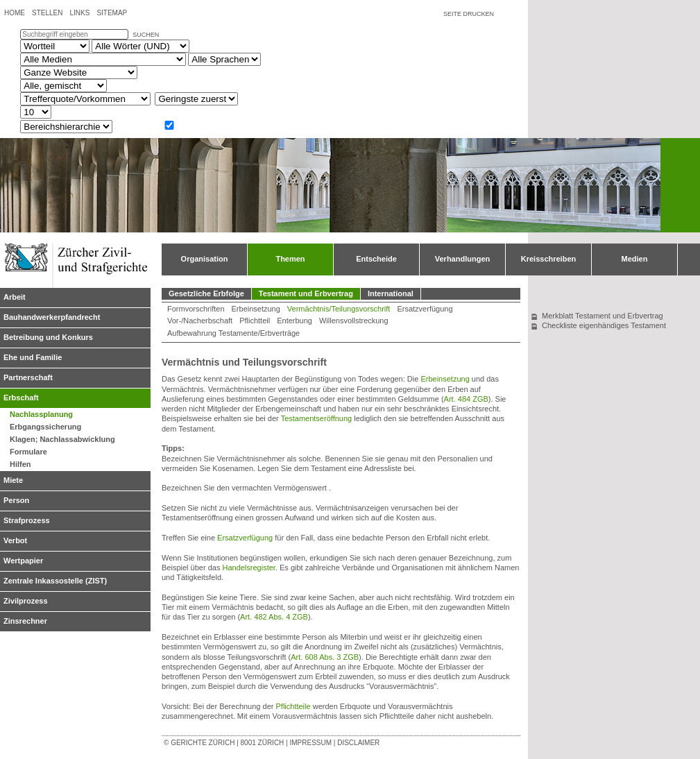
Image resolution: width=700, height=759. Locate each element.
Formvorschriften (196, 309)
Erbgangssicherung (45, 427)
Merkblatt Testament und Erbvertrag (603, 316)
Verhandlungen (462, 259)
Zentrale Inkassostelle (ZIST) (55, 581)
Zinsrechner (25, 621)
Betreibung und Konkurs (48, 337)
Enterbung (294, 321)
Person (16, 500)
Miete (13, 480)
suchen (146, 35)
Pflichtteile (293, 706)
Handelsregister (248, 568)
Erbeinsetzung (256, 309)
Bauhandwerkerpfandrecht (52, 317)
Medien (635, 259)
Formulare (28, 452)
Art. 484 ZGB (466, 399)
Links (79, 13)
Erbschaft (21, 398)
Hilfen (20, 464)
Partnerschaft (28, 377)
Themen (290, 259)
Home (15, 13)
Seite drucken (469, 14)
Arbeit (15, 297)
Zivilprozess (26, 601)
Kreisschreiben (548, 259)
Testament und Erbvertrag (306, 293)
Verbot (15, 540)
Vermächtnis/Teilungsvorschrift (339, 309)
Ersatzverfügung (425, 309)
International (391, 293)
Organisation (205, 259)
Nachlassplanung (41, 414)
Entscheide (376, 259)
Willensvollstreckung (354, 321)
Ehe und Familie (33, 357)
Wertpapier (23, 561)
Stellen (47, 13)
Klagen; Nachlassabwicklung (62, 439)
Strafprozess (27, 520)
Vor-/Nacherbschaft (200, 321)
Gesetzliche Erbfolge (206, 293)
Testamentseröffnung (317, 418)
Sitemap (112, 13)
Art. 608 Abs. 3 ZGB (325, 657)
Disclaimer (358, 743)
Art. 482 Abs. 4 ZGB (274, 617)
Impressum (310, 743)
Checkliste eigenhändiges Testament (604, 325)
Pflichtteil (255, 321)
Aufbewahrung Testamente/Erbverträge (233, 333)
